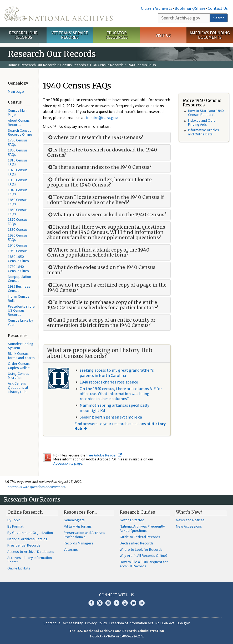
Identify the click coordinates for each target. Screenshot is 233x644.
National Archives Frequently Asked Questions (142, 528)
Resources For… (80, 512)
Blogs (133, 603)
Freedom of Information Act (131, 623)
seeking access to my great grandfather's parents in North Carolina (117, 373)
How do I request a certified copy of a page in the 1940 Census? (107, 288)
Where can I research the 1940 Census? (95, 137)
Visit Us (163, 35)
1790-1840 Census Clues (18, 269)
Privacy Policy (96, 623)
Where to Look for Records (141, 549)
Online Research (25, 512)
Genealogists (74, 520)
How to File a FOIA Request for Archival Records (144, 564)
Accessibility (73, 623)
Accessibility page (68, 463)
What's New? (189, 512)
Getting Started (132, 520)
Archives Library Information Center (30, 560)
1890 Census (18, 229)
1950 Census (18, 251)
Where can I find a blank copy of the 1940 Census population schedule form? (98, 253)
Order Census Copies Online (19, 366)
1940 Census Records (107, 65)
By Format (15, 526)
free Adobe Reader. (104, 455)
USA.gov (183, 623)
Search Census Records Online (20, 132)
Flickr (142, 603)
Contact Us (218, 8)
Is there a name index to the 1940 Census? (99, 167)
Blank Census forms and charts (21, 356)
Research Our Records (23, 35)
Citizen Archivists (157, 8)
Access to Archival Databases (31, 552)
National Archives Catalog (27, 539)
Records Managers (78, 543)
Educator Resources (116, 35)
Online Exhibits (19, 568)
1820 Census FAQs (18, 172)
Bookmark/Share (190, 8)
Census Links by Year (21, 322)
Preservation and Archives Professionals (84, 535)
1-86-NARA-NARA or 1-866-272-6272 (117, 636)
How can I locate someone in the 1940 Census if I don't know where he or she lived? (105, 200)
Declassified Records (137, 543)
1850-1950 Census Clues (18, 259)
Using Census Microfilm (19, 376)
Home (12, 65)
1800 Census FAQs (18, 152)
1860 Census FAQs (18, 212)
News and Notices (190, 520)
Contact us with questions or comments (35, 487)
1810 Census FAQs (18, 162)
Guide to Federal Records (140, 537)
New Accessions (189, 526)
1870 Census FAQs (18, 222)
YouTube (125, 603)
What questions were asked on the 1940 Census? (107, 215)
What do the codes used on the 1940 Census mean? (101, 270)
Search (219, 18)
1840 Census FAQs (18, 192)
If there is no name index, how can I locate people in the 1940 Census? (99, 182)
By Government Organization (30, 533)
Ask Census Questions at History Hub (18, 387)
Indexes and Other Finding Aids (202, 122)
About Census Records (19, 122)
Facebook (91, 603)
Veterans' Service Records (70, 35)
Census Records (73, 65)
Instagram (108, 603)
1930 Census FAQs (18, 237)
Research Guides (137, 512)
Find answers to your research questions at (120, 426)
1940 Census (18, 245)
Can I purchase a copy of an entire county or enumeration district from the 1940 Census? (101, 323)
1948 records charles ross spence (109, 382)
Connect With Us (117, 595)
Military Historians (78, 526)
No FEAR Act (165, 623)
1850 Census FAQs (18, 202)
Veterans (71, 549)
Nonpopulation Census (19, 279)
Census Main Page (18, 112)
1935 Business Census (19, 288)
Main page (16, 91)
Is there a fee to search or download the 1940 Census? (102, 153)
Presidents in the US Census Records (21, 311)
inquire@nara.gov (102, 117)
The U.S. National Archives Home (58, 14)
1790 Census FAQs (18, 142)
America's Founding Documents (210, 35)
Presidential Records (24, 545)
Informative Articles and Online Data (204, 132)
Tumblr (116, 603)
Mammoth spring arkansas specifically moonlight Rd (114, 408)
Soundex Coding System (21, 346)
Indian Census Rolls (19, 298)
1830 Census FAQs (18, 182)
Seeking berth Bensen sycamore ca (111, 417)
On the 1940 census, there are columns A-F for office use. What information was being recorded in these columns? (121, 394)
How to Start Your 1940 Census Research (206, 113)
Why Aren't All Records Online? (144, 555)
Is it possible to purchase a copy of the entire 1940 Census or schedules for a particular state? (103, 305)
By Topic (14, 520)
